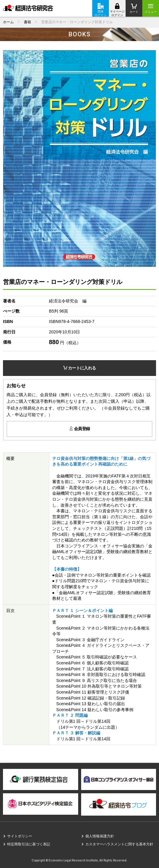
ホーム (8, 22)
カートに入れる (80, 368)
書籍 (27, 22)
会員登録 (80, 429)
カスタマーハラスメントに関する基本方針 (119, 844)
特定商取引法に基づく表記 (29, 844)
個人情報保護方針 (100, 836)
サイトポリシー (20, 836)
